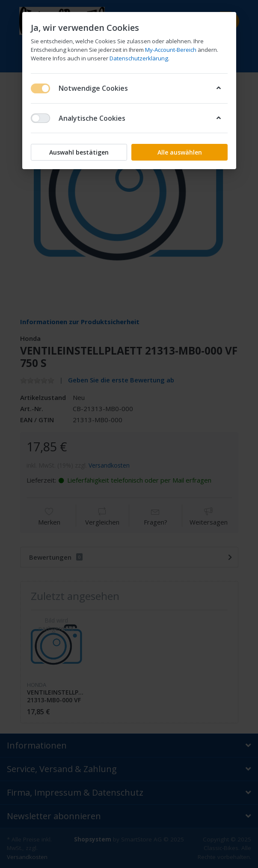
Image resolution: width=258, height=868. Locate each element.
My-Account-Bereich (171, 50)
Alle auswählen (179, 152)
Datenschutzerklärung (139, 58)
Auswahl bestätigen (79, 152)
